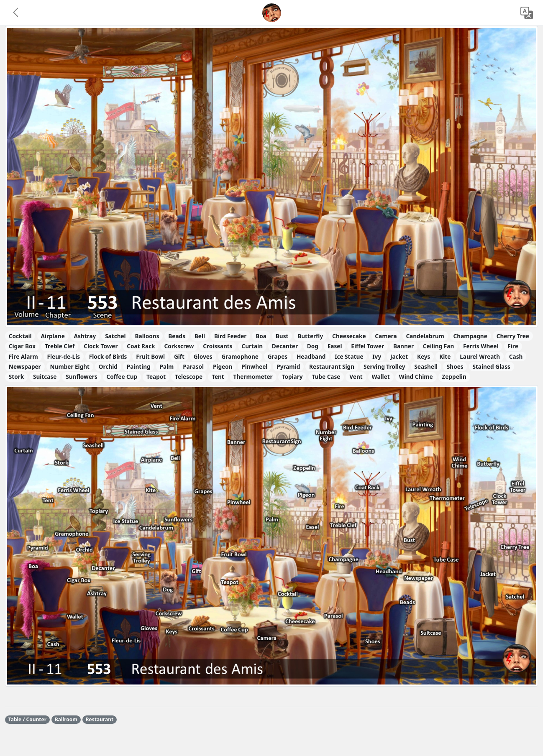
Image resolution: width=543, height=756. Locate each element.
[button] (16, 13)
